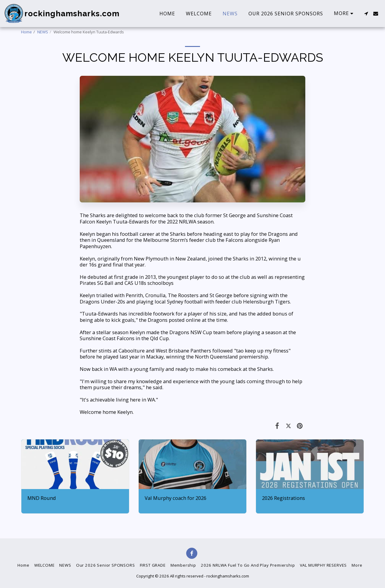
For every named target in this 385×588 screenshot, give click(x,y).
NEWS (43, 32)
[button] (366, 14)
